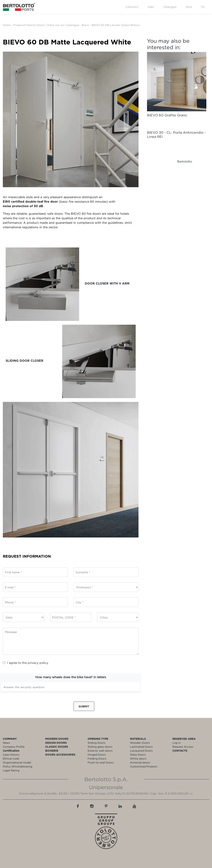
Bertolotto (185, 161)
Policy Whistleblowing (18, 766)
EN (203, 7)
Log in (177, 743)
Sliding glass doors (100, 747)
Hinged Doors (97, 755)
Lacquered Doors (141, 751)
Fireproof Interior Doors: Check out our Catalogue (46, 25)
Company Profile (14, 747)
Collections (132, 7)
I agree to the (26, 663)
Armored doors (140, 762)
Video (151, 7)
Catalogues (170, 7)
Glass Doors (138, 755)
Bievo (85, 25)
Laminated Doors (141, 747)
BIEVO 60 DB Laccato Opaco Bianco (116, 25)
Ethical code (11, 758)
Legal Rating (11, 770)
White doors (138, 758)
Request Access (183, 747)
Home (7, 25)
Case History (11, 755)
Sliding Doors (96, 743)
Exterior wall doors (100, 751)
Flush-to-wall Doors (101, 762)
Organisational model (17, 762)
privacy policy (38, 663)
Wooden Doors (140, 743)
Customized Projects (144, 766)
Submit (84, 706)
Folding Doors (97, 758)
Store (189, 7)
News (6, 743)
